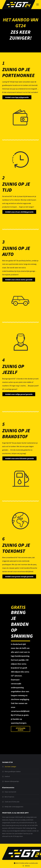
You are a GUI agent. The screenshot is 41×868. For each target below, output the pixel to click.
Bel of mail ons (9, 797)
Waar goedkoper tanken (13, 771)
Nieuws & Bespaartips (12, 781)
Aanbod (7, 776)
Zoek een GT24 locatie (12, 802)
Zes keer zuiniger (10, 767)
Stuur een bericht (10, 792)
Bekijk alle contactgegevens (14, 807)
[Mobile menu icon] (38, 4)
